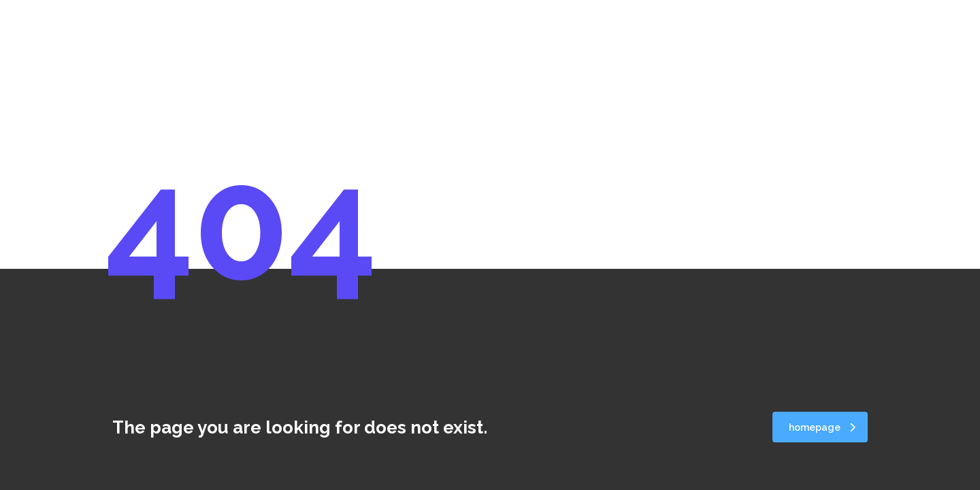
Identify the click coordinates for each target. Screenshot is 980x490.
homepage (822, 427)
